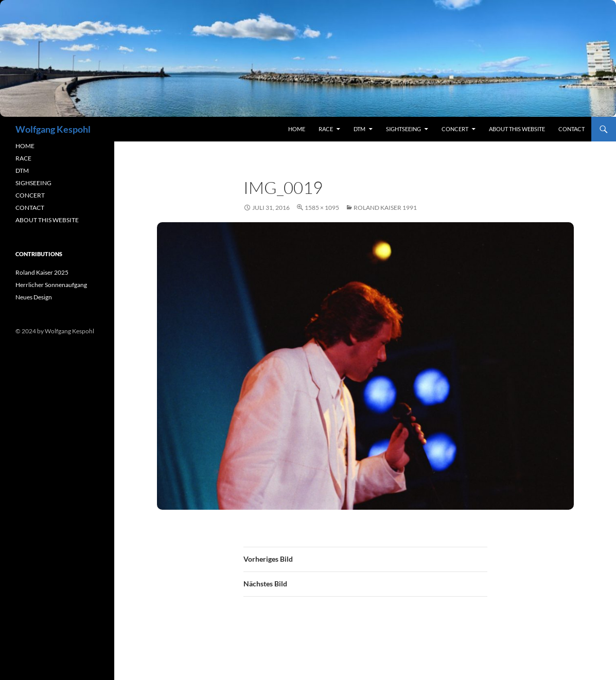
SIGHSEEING (33, 183)
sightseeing (403, 129)
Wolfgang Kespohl (53, 129)
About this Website (517, 129)
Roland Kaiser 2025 (42, 272)
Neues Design (34, 297)
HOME (25, 146)
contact (571, 129)
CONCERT (30, 195)
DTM (359, 129)
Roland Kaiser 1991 (385, 208)
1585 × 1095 (322, 208)
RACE (326, 129)
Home (297, 129)
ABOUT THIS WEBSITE (47, 220)
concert (455, 129)
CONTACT (30, 208)
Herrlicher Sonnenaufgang (51, 285)
